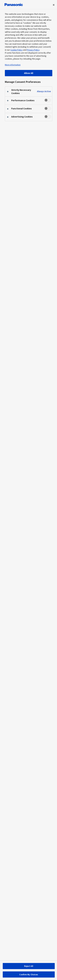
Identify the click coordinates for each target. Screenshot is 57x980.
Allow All (29, 73)
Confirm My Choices (29, 974)
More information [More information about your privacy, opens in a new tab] (13, 65)
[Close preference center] (54, 5)
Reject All (29, 966)
